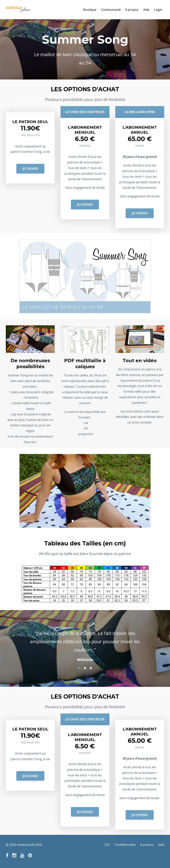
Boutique (90, 10)
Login (158, 10)
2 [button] (85, 668)
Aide (146, 10)
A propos (132, 10)
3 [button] (91, 668)
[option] (85, 642)
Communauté (111, 10)
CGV (107, 845)
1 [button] (79, 668)
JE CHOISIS (30, 169)
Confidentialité (125, 845)
